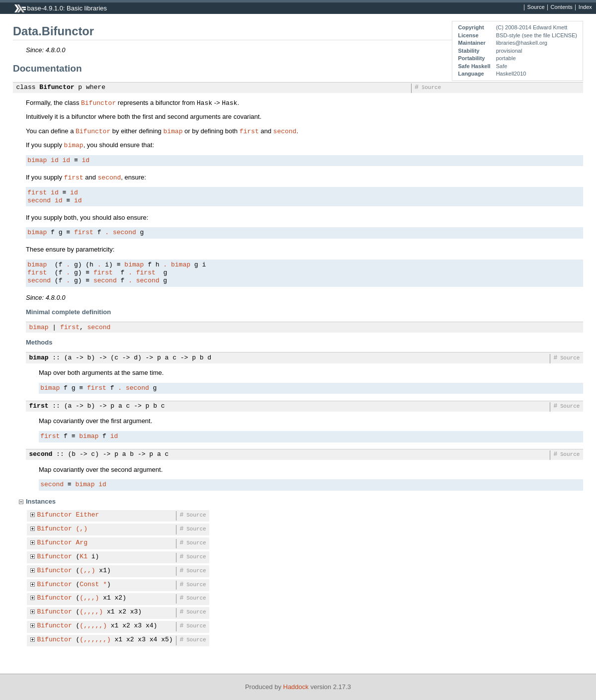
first (249, 131)
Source (536, 7)
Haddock (296, 687)
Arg (82, 543)
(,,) (87, 571)
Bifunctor (57, 87)
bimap (173, 131)
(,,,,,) (93, 626)
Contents (562, 7)
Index (585, 7)
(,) (82, 529)
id (55, 161)
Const (89, 585)
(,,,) (89, 598)
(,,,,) (91, 612)
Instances (41, 501)
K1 (84, 557)
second (285, 131)
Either (88, 515)
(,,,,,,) (95, 640)
